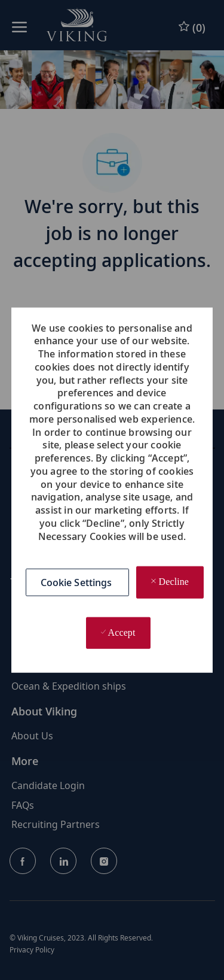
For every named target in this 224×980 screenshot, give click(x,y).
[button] (78, 582)
